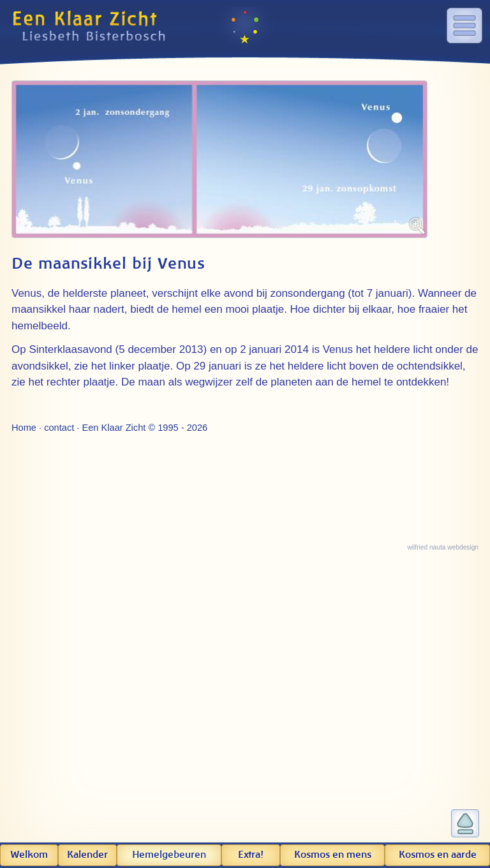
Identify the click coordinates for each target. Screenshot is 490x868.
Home (24, 428)
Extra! (251, 855)
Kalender (87, 855)
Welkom (29, 855)
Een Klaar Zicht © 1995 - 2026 (145, 428)
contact (59, 428)
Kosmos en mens (333, 855)
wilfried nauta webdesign (443, 547)
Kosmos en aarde (438, 855)
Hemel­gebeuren (169, 855)
